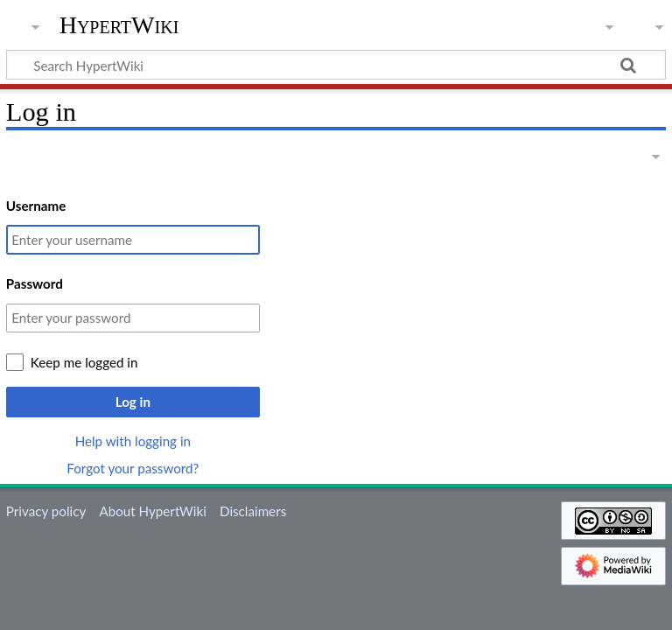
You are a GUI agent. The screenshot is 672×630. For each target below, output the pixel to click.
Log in (133, 402)
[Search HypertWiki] (336, 65)
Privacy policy (46, 511)
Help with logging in (133, 441)
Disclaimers (253, 511)
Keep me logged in (84, 362)
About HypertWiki (152, 511)
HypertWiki (119, 25)
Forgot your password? (133, 468)
